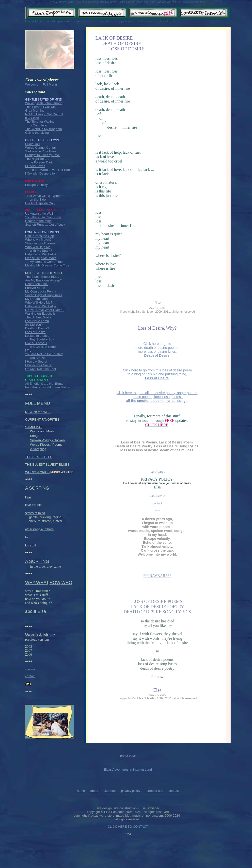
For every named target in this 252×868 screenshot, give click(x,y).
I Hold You (32, 144)
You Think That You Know (43, 217)
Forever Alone (35, 288)
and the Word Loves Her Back (50, 170)
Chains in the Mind (38, 221)
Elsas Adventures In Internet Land (128, 770)
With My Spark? (41, 251)
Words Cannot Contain (41, 148)
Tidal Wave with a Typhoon (44, 196)
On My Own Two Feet (40, 369)
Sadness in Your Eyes (41, 151)
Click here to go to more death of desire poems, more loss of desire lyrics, (157, 350)
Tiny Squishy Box (42, 339)
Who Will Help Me (38, 247)
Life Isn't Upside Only (40, 203)
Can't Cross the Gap (39, 236)
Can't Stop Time (36, 284)
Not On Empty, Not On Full (44, 114)
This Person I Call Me (40, 107)
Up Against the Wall (39, 213)
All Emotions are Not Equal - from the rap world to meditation (48, 385)
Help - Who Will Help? (41, 254)
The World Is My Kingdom (43, 129)
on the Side (38, 199)
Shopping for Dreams (40, 243)
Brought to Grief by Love (42, 155)
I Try (28, 350)
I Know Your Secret (39, 365)
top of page (157, 472)
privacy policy (131, 791)
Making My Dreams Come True (47, 265)
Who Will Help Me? (39, 302)
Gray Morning (35, 110)
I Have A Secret (36, 361)
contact (30, 676)
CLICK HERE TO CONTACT (128, 827)
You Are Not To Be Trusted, (44, 354)
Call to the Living (37, 133)
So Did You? (34, 325)
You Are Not (38, 358)
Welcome (32, 84)
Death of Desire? (37, 328)
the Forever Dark (41, 162)
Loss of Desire (35, 332)
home (81, 791)
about (94, 791)
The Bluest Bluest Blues (42, 277)
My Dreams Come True (46, 262)
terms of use (154, 791)
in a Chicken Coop (43, 347)
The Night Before (37, 159)
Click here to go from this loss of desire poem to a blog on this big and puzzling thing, (157, 374)
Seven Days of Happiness (44, 295)
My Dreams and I (37, 299)
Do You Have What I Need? (45, 310)
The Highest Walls (38, 317)
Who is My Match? (38, 240)
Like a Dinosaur (36, 343)
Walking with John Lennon (44, 103)
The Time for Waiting (40, 122)
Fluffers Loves (35, 166)
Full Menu (50, 84)
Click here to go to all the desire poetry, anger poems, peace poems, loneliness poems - (157, 397)
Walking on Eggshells (40, 314)
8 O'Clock (32, 118)
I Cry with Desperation (41, 173)
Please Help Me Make (41, 258)
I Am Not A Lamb (37, 321)
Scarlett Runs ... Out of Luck (45, 225)
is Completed (39, 125)
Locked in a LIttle (37, 336)
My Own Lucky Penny (41, 291)
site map (31, 669)
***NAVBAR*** (157, 576)
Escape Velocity (36, 185)
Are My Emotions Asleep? (43, 280)
